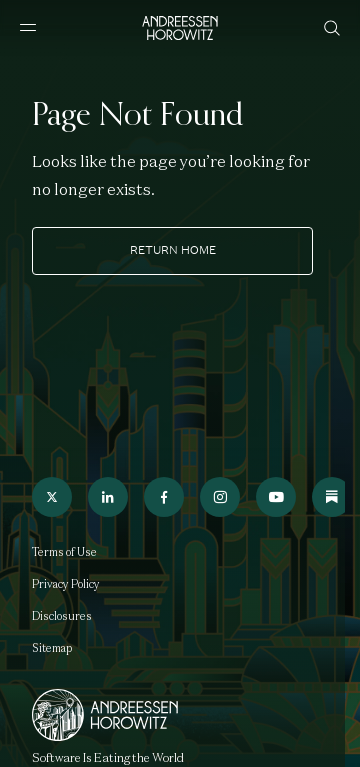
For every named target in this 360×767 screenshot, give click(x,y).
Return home (173, 250)
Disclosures (62, 616)
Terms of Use (64, 552)
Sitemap (52, 648)
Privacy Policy (66, 584)
